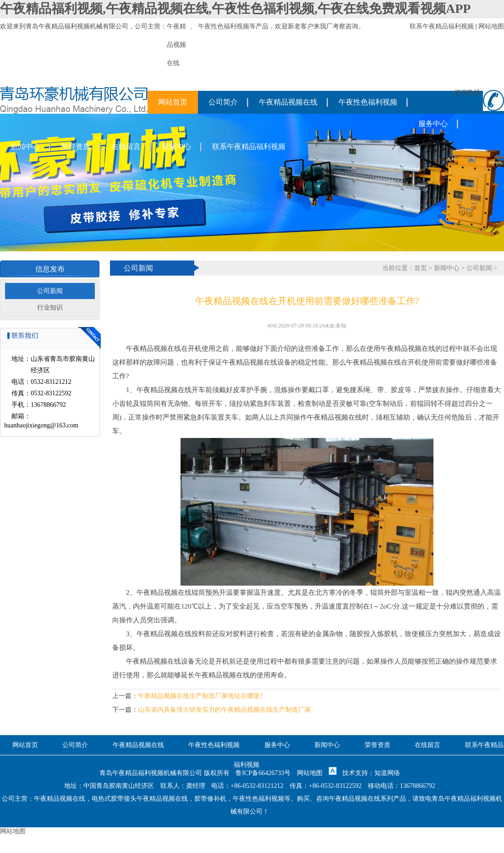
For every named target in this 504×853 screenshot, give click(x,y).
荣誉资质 (76, 147)
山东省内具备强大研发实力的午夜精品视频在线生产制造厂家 (225, 710)
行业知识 (50, 307)
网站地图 (491, 26)
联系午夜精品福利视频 (442, 26)
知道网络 (387, 773)
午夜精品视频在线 (288, 102)
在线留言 (126, 147)
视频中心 (176, 147)
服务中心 (433, 124)
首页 (421, 268)
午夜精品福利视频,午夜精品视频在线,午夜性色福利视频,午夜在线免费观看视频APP (235, 8)
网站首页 (173, 102)
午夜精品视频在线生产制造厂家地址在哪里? (200, 696)
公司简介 (223, 102)
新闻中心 (25, 147)
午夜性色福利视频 (224, 26)
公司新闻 (50, 291)
